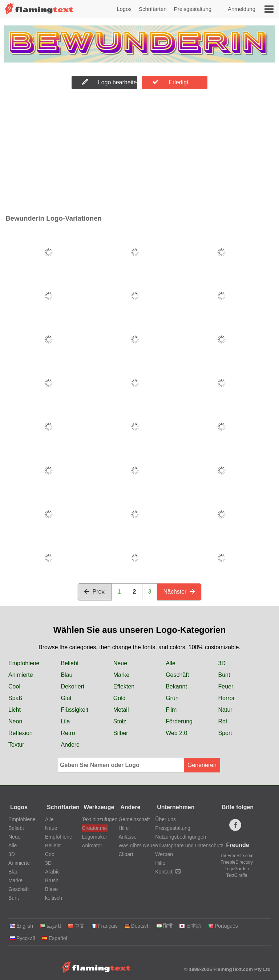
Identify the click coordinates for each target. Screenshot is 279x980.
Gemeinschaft (134, 819)
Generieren (202, 765)
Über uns (165, 819)
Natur (225, 710)
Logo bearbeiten (110, 82)
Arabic (52, 872)
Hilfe (124, 828)
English (21, 926)
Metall (121, 710)
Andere (70, 745)
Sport (225, 733)
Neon (15, 721)
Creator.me (94, 828)
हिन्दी (164, 926)
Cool (14, 686)
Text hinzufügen (95, 819)
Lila (65, 721)
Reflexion (21, 733)
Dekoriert (72, 686)
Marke (121, 675)
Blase (51, 889)
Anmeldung (242, 9)
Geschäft (177, 675)
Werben (164, 854)
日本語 (190, 926)
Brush (52, 880)
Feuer (226, 686)
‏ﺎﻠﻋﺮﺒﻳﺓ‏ (50, 926)
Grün (172, 698)
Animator (92, 846)
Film (171, 710)
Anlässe (128, 837)
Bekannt (176, 686)
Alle (171, 663)
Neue (120, 663)
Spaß (15, 698)
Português (223, 926)
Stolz (120, 721)
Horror (227, 698)
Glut (66, 698)
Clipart (126, 854)
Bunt (224, 675)
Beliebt (70, 663)
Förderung (179, 721)
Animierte (21, 675)
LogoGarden (237, 869)
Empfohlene (24, 663)
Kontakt (168, 872)
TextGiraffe (237, 875)
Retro (68, 733)
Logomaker (94, 837)
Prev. (95, 592)
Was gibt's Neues (138, 846)
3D (222, 663)
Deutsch (137, 926)
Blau (66, 675)
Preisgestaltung (193, 9)
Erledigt (170, 82)
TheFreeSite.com (237, 856)
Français (104, 926)
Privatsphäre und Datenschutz (189, 846)
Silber (121, 733)
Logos (124, 9)
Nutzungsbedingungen (181, 837)
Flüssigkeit (74, 710)
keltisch (54, 898)
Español (54, 938)
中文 (76, 926)
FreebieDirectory (237, 862)
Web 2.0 (176, 733)
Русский (22, 938)
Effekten (124, 686)
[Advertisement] (139, 153)
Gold (120, 698)
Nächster (179, 592)
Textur (16, 745)
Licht (15, 710)
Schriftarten (153, 9)
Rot (223, 721)
